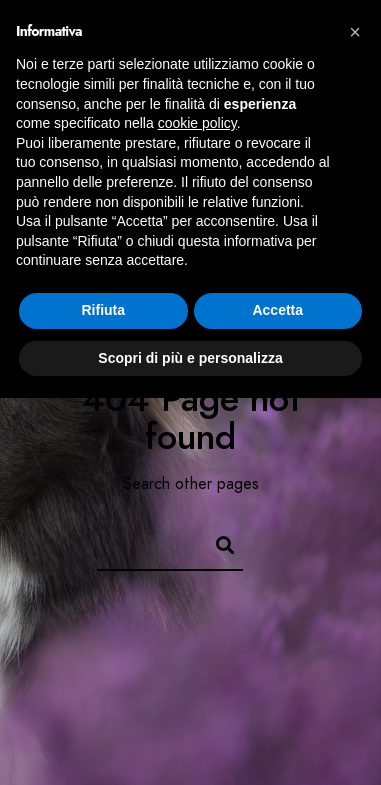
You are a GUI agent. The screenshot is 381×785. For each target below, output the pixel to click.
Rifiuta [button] (103, 310)
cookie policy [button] (197, 123)
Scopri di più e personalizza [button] (190, 358)
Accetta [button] (277, 310)
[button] (355, 32)
